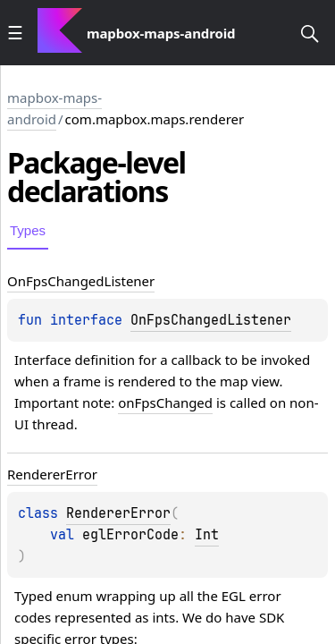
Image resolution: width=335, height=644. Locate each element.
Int (207, 535)
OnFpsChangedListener (211, 320)
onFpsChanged (165, 402)
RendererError (118, 513)
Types (28, 230)
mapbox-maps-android (54, 108)
